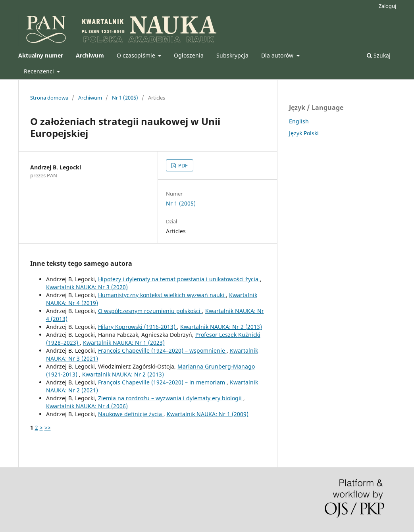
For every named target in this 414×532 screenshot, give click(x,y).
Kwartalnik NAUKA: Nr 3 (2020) (87, 287)
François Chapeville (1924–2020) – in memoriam (162, 382)
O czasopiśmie (137, 55)
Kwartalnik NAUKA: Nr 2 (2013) (221, 327)
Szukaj (379, 55)
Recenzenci (40, 71)
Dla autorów (278, 55)
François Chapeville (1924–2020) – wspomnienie (162, 351)
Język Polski (304, 133)
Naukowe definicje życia (131, 414)
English (299, 121)
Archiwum (90, 98)
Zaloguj (387, 6)
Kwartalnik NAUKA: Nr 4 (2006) (87, 406)
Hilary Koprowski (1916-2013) (138, 327)
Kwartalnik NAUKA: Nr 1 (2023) (124, 343)
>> (48, 427)
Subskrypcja (232, 55)
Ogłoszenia (189, 55)
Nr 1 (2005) (125, 98)
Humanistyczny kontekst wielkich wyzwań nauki (162, 295)
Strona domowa (49, 98)
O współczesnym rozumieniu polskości (150, 311)
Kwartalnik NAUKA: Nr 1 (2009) (208, 414)
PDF (182, 165)
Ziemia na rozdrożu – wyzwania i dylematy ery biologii (171, 398)
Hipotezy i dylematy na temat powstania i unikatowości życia (179, 279)
